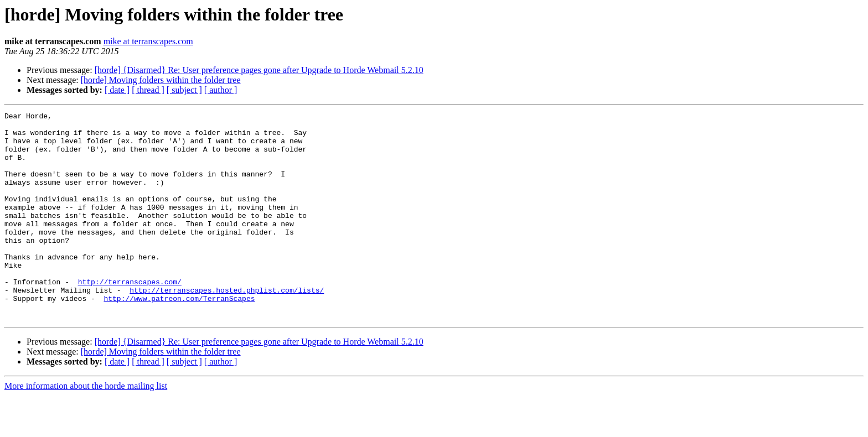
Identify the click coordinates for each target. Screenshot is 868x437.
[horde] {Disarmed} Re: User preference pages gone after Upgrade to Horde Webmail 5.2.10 (259, 70)
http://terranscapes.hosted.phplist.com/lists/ (227, 326)
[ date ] (117, 90)
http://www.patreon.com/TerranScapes (179, 336)
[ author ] (221, 90)
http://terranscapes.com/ (130, 316)
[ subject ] (184, 90)
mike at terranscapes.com (148, 41)
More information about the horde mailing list (86, 427)
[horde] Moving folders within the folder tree (161, 80)
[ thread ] (148, 90)
